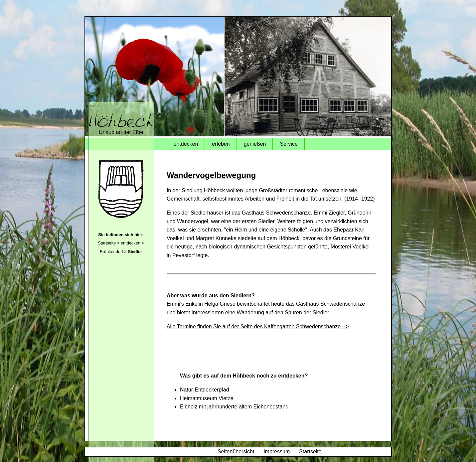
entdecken (131, 243)
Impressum (277, 452)
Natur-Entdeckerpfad (205, 390)
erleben (221, 144)
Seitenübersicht (236, 452)
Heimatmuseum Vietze (207, 398)
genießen (255, 144)
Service (289, 144)
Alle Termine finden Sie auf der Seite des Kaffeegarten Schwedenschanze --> (258, 326)
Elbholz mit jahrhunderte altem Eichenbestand (234, 407)
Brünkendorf (111, 252)
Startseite (107, 243)
